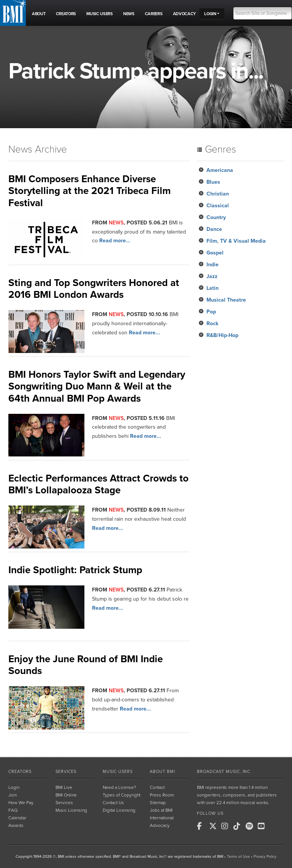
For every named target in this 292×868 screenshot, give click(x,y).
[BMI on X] (214, 826)
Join (13, 795)
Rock (212, 324)
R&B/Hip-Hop (222, 335)
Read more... (115, 241)
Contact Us (113, 803)
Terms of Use (238, 857)
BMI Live (64, 787)
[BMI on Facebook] (202, 826)
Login (14, 787)
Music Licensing (71, 810)
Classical (218, 206)
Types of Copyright (121, 795)
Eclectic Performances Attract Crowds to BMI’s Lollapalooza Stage (98, 484)
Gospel (215, 253)
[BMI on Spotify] (251, 826)
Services (66, 772)
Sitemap (158, 803)
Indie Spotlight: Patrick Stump (75, 570)
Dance (214, 229)
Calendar (17, 818)
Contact (157, 787)
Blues (213, 182)
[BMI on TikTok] (239, 826)
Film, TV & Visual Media (236, 241)
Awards (16, 825)
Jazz (212, 276)
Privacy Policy (265, 857)
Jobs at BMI (161, 810)
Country (216, 217)
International (162, 818)
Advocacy (160, 825)
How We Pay (21, 803)
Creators (20, 772)
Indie (213, 265)
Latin (213, 288)
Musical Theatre (226, 300)
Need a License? (119, 787)
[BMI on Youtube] (263, 826)
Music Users (118, 772)
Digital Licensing (119, 810)
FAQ (13, 810)
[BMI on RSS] (275, 826)
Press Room (162, 795)
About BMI (162, 772)
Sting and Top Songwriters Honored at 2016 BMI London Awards (94, 289)
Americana (220, 170)
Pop (211, 312)
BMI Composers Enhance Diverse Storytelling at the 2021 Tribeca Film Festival (90, 191)
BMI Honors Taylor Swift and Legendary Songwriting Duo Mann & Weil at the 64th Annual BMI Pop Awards (97, 386)
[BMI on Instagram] (227, 826)
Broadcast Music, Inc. (224, 772)
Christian (218, 194)
